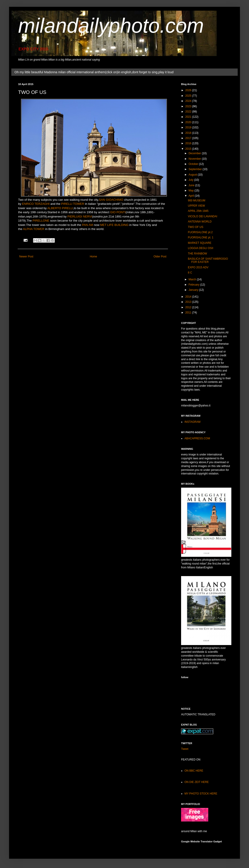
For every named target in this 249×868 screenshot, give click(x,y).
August (193, 175)
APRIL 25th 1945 (198, 211)
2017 (189, 138)
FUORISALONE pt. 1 (201, 237)
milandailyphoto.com (111, 26)
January (194, 290)
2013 (189, 302)
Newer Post (26, 257)
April (192, 196)
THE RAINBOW (198, 254)
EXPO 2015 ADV (198, 267)
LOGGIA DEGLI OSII (201, 248)
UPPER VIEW (196, 206)
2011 (189, 313)
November (195, 159)
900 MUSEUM (197, 200)
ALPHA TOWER (34, 229)
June (192, 185)
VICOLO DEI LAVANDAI (203, 216)
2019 (189, 127)
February (194, 285)
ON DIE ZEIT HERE (197, 782)
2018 (189, 133)
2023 (189, 106)
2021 (189, 117)
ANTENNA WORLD (200, 222)
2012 (189, 307)
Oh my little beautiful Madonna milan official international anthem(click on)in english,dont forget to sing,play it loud (94, 72)
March (193, 279)
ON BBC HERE (194, 771)
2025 (189, 96)
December (195, 153)
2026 (189, 90)
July (191, 180)
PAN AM (87, 225)
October (194, 164)
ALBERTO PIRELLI (60, 208)
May (192, 191)
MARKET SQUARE (200, 243)
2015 (189, 149)
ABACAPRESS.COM (197, 438)
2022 (189, 112)
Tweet (185, 749)
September (196, 169)
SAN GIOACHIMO (111, 200)
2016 (189, 143)
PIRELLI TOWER (73, 204)
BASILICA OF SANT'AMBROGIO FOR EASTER (208, 260)
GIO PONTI (118, 212)
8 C (190, 273)
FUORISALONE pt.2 (200, 232)
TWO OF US (196, 227)
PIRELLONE (41, 221)
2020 (189, 122)
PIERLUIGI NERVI (80, 216)
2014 (189, 297)
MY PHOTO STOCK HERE (201, 794)
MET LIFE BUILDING (114, 225)
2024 (189, 101)
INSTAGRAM (192, 422)
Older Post (160, 257)
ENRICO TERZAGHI (36, 204)
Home (93, 257)
